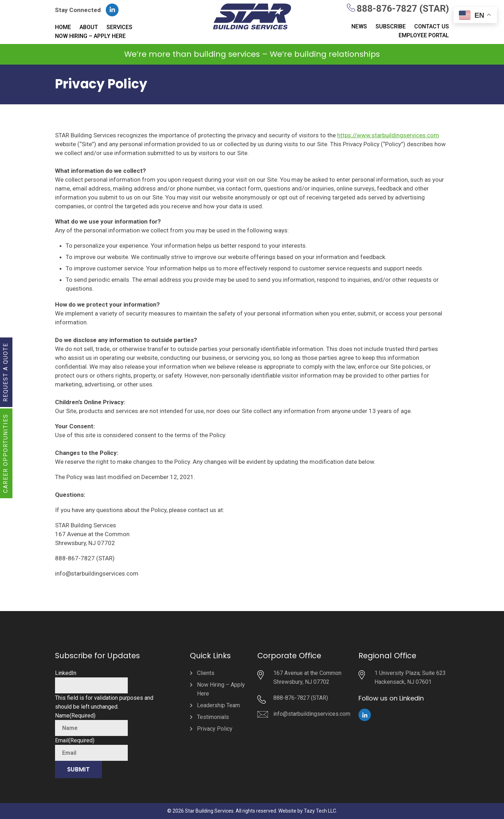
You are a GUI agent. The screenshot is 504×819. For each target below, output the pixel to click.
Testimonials (213, 717)
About (89, 27)
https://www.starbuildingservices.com (388, 135)
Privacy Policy (215, 729)
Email (75, 740)
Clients (206, 673)
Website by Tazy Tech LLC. (308, 811)
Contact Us (432, 26)
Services (119, 27)
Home (63, 27)
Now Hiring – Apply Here (90, 36)
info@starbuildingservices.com (312, 714)
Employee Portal (424, 35)
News (359, 26)
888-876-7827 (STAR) (403, 9)
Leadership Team (218, 705)
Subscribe (391, 26)
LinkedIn (66, 673)
